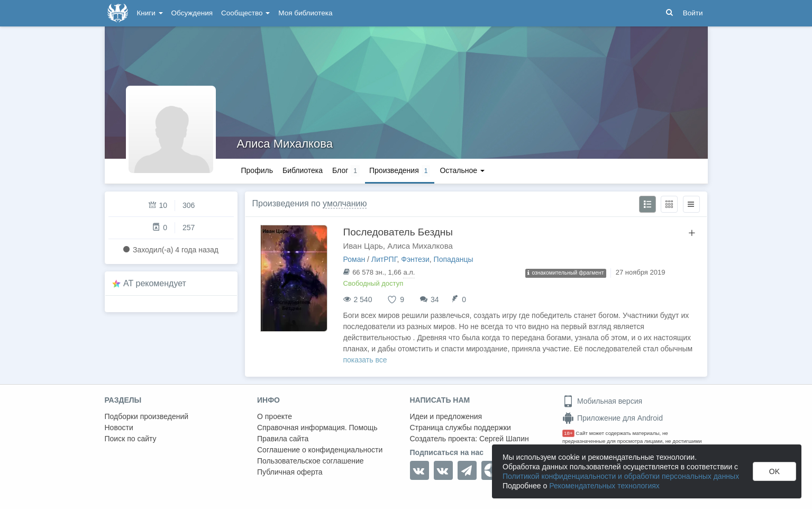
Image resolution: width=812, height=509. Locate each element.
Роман (354, 259)
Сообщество (245, 13)
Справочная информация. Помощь (317, 428)
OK (774, 471)
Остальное (462, 170)
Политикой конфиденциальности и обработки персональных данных (621, 476)
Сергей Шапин (504, 439)
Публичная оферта (290, 472)
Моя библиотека (305, 13)
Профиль (257, 170)
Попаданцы (454, 259)
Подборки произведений (147, 416)
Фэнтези (415, 259)
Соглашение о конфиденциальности (320, 450)
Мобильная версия (602, 401)
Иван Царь (363, 246)
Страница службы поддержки (460, 428)
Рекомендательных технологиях (604, 486)
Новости (119, 428)
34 (435, 299)
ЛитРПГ (384, 259)
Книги (150, 13)
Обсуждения (192, 13)
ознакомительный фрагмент (566, 273)
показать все (365, 360)
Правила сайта (283, 439)
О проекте (275, 416)
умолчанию (345, 203)
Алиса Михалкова (285, 144)
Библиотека (303, 170)
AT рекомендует (155, 283)
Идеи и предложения (446, 416)
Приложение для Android (613, 418)
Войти (693, 13)
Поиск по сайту (131, 439)
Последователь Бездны (398, 232)
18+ (568, 433)
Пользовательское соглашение (311, 461)
